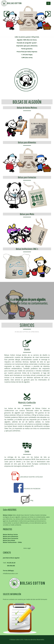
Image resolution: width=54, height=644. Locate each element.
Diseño (27, 349)
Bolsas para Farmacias (27, 177)
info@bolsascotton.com (10, 573)
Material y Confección (27, 402)
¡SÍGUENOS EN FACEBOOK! (27, 489)
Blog (27, 500)
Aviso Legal (27, 548)
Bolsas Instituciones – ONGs (12, 542)
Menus (48, 3)
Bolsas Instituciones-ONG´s (27, 249)
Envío (27, 451)
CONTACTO (7, 552)
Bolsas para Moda (27, 214)
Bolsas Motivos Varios (10, 534)
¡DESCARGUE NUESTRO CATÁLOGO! (27, 477)
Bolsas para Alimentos (27, 142)
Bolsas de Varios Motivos (27, 108)
